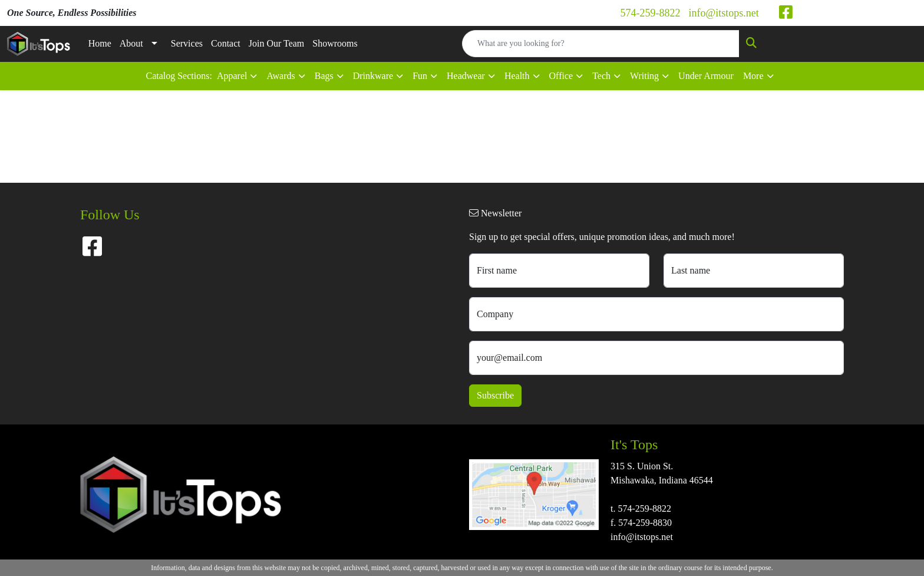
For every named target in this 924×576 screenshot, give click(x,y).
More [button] (753, 76)
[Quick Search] (601, 44)
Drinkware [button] (373, 76)
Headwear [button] (466, 76)
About (131, 43)
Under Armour (706, 76)
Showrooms (335, 43)
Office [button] (561, 76)
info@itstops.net (724, 13)
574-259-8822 (651, 13)
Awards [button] (280, 76)
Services (187, 43)
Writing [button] (644, 76)
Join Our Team (277, 43)
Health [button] (517, 76)
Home (100, 43)
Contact (226, 43)
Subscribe (495, 395)
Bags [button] (324, 76)
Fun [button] (420, 76)
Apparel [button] (232, 76)
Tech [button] (601, 76)
